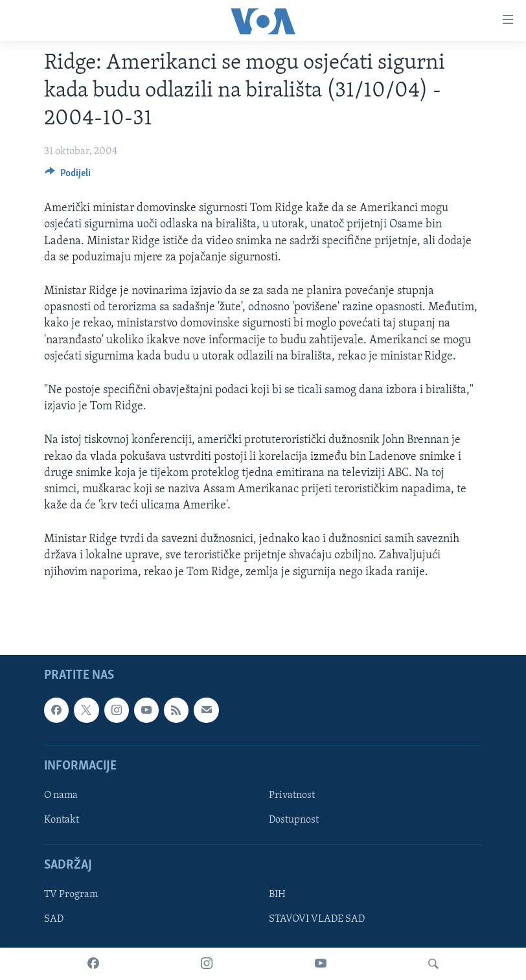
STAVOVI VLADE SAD (317, 919)
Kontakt (62, 820)
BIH (277, 895)
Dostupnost (294, 820)
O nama (61, 795)
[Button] (68, 176)
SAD (54, 919)
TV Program (71, 895)
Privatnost (292, 795)
